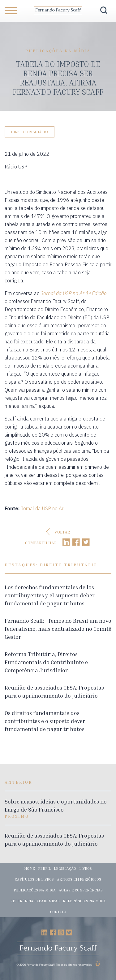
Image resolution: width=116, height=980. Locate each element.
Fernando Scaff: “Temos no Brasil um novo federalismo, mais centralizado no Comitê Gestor (58, 629)
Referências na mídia (84, 901)
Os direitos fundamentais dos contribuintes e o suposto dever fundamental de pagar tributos (45, 721)
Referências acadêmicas (35, 901)
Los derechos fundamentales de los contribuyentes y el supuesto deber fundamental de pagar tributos (50, 595)
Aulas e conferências (81, 890)
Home (30, 868)
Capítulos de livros (34, 879)
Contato (58, 912)
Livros (86, 868)
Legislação (65, 868)
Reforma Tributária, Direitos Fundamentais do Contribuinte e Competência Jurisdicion (46, 662)
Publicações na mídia (35, 890)
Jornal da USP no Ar (42, 508)
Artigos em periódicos (79, 879)
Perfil (44, 868)
